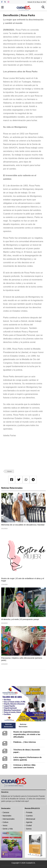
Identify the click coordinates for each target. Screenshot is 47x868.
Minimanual (31, 819)
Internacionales (9, 819)
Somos (29, 829)
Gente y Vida (8, 829)
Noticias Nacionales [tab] (23, 725)
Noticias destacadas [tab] (8, 725)
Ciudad (29, 825)
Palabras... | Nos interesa (25, 742)
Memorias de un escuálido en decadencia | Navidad (23, 525)
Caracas (6, 812)
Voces (9, 471)
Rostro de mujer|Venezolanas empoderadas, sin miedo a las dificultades (27, 734)
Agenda (29, 822)
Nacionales (7, 816)
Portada (29, 812)
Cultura (5, 822)
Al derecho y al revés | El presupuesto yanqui (20, 619)
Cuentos (29, 816)
